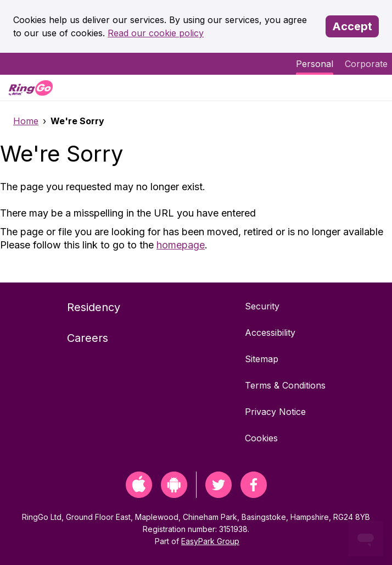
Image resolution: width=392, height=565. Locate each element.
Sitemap (262, 359)
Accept (352, 26)
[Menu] (374, 88)
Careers (88, 338)
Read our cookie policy (156, 33)
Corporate (366, 64)
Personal (315, 64)
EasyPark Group (210, 541)
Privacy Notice (275, 412)
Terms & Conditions (285, 385)
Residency (94, 307)
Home (26, 121)
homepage (181, 245)
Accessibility (270, 333)
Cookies (261, 438)
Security (262, 306)
